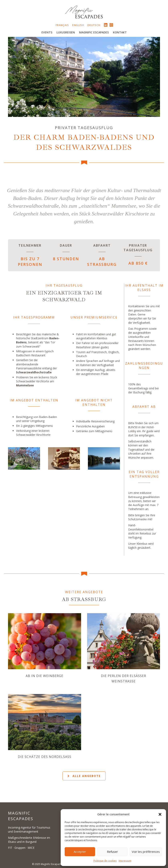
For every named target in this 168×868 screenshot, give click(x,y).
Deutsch (94, 25)
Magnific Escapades (94, 32)
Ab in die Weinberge (44, 676)
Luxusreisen (66, 32)
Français (62, 25)
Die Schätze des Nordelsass (45, 757)
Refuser (112, 852)
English (78, 25)
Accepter (80, 852)
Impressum (125, 861)
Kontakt (120, 32)
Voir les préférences (146, 852)
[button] (160, 814)
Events (47, 32)
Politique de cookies (105, 861)
